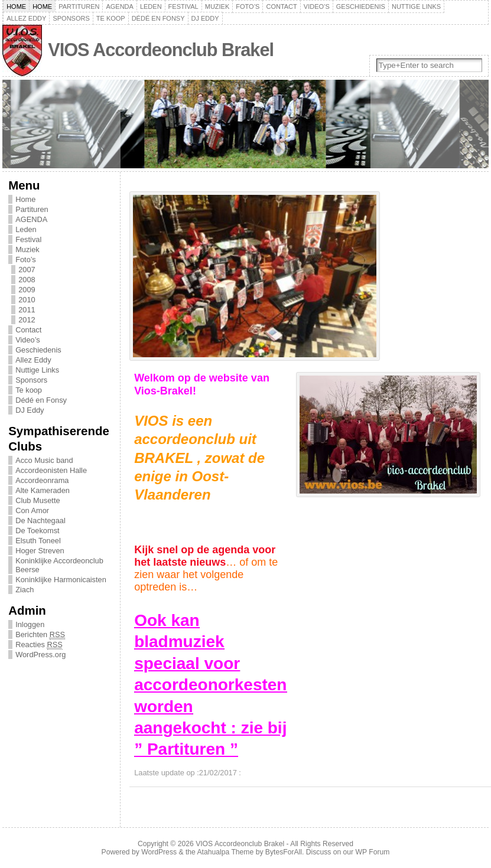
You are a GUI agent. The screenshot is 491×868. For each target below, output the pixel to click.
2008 (27, 280)
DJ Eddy (205, 18)
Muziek (217, 6)
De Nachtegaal (40, 521)
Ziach (25, 590)
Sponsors (71, 18)
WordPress (159, 852)
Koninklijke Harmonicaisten (61, 580)
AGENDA (119, 6)
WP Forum (373, 852)
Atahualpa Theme (226, 852)
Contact (281, 6)
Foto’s (248, 6)
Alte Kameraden (43, 490)
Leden (151, 6)
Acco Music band (44, 460)
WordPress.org (40, 655)
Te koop (111, 18)
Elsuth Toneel (38, 541)
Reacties (39, 645)
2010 (27, 300)
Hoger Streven (40, 551)
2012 (27, 320)
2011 (27, 310)
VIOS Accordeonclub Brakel (161, 50)
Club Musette (38, 500)
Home (16, 6)
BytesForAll (284, 852)
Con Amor (32, 510)
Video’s (317, 6)
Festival (183, 6)
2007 (27, 270)
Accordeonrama (42, 480)
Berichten (40, 635)
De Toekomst (37, 531)
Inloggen (30, 624)
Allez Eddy (26, 18)
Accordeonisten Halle (51, 470)
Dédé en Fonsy (158, 18)
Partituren (79, 6)
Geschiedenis (361, 6)
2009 (27, 290)
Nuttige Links (416, 6)
